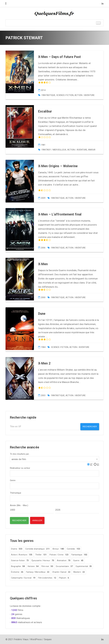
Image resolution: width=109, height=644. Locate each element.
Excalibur (45, 111)
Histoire (33, 566)
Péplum (64, 578)
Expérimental (84, 566)
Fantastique (48, 95)
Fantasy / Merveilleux (54, 150)
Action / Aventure (85, 95)
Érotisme (17, 572)
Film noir (47, 566)
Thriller (41, 555)
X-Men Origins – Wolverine (58, 166)
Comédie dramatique (37, 549)
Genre (13, 480)
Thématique (16, 493)
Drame (17, 549)
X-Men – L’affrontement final (60, 214)
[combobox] (54, 459)
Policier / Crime (59, 555)
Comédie (73, 549)
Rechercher (89, 427)
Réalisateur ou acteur (20, 468)
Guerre (78, 560)
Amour (92, 150)
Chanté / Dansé (61, 572)
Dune (42, 314)
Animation (64, 560)
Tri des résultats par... (20, 454)
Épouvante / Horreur (43, 560)
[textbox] (12, 473)
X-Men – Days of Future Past (59, 57)
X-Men (43, 264)
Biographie (18, 566)
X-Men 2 (44, 363)
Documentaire (64, 566)
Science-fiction (65, 95)
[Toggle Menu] (98, 23)
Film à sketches (47, 578)
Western (79, 572)
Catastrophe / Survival (23, 578)
